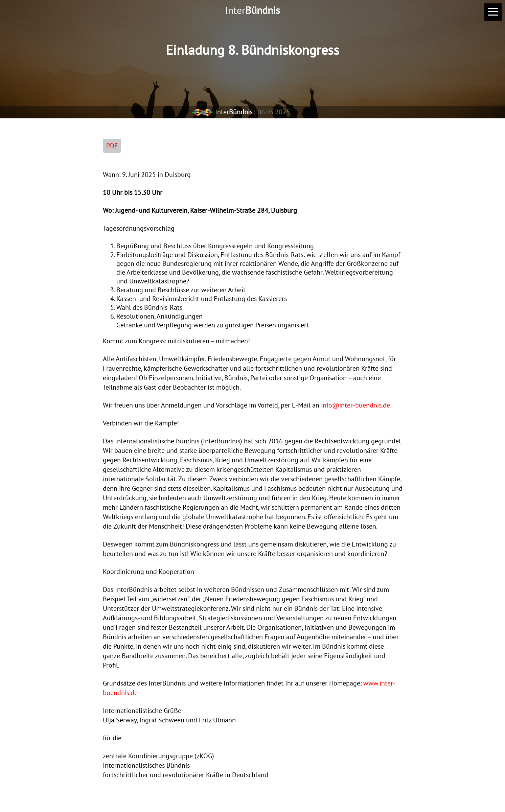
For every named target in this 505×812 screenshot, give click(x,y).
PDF (112, 146)
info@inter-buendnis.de (355, 405)
